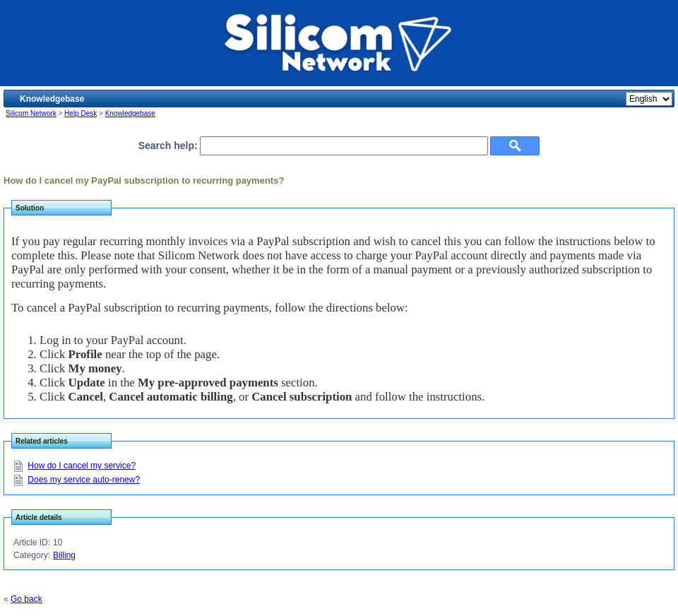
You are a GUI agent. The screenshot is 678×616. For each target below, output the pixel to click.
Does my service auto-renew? (84, 480)
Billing (64, 555)
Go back (26, 599)
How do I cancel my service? (82, 466)
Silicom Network (31, 113)
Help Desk (81, 113)
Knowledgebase (130, 113)
